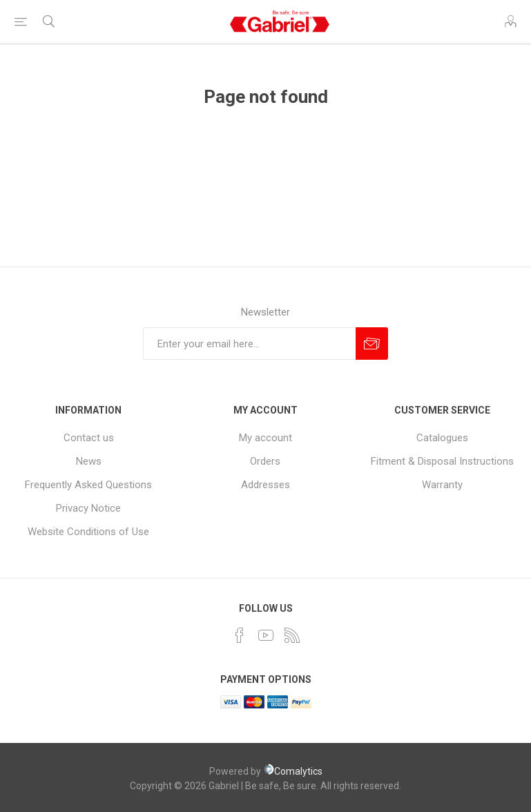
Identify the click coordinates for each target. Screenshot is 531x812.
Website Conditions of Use (88, 532)
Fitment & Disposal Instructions (442, 461)
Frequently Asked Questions (88, 485)
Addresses (265, 485)
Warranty (442, 485)
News (89, 461)
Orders (265, 461)
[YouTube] (266, 635)
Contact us (89, 438)
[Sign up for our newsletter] (249, 344)
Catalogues (442, 438)
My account (265, 438)
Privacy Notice (88, 508)
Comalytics (293, 771)
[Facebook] (240, 635)
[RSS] (292, 635)
